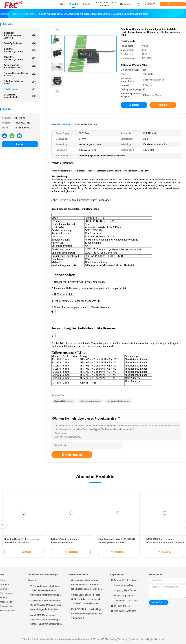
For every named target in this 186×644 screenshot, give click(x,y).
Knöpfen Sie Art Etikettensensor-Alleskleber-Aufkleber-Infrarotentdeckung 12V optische (23, 543)
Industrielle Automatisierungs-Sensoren (20, 35)
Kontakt (20, 144)
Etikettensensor (20, 89)
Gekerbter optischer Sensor (20, 82)
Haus (3, 580)
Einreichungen (72, 455)
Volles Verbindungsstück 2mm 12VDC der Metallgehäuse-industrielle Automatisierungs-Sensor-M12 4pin (45, 591)
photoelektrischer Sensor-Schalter (20, 74)
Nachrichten (6, 593)
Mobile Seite (6, 602)
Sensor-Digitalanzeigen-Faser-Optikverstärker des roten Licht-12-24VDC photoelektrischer (87, 599)
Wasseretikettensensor (64, 401)
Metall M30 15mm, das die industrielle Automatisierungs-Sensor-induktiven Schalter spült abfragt (46, 620)
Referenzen (173, 4)
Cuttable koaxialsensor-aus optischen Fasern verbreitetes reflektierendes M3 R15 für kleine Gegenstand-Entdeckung (87, 585)
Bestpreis (134, 105)
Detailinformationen (61, 124)
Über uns (4, 589)
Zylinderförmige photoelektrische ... (20, 66)
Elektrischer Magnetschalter (20, 96)
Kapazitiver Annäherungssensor (20, 58)
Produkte (4, 585)
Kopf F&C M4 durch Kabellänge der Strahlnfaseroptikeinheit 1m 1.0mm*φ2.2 (87, 614)
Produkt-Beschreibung (86, 124)
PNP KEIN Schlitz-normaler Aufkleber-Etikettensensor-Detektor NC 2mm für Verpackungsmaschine (164, 543)
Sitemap (4, 598)
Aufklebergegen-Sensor (90, 401)
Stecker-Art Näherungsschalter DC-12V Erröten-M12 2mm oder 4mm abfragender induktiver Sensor (46, 605)
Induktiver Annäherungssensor (20, 50)
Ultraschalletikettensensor (119, 401)
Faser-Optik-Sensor (20, 43)
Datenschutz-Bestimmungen (7, 608)
